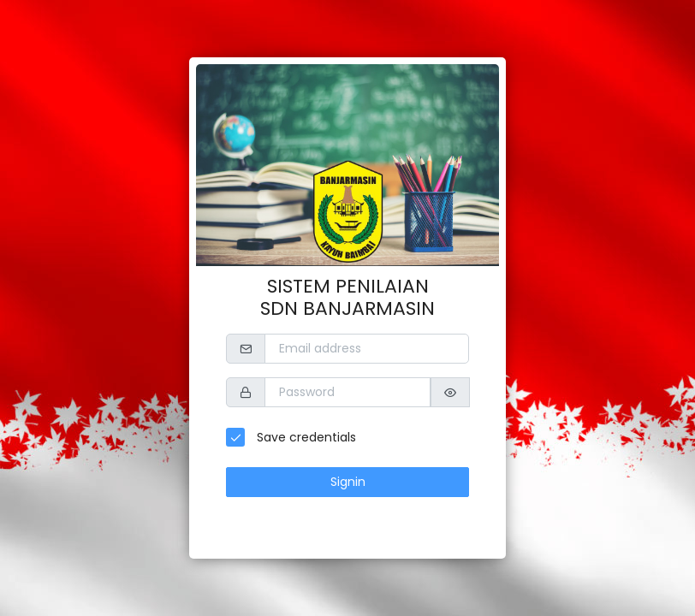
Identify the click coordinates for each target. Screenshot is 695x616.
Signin (348, 482)
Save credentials (305, 437)
